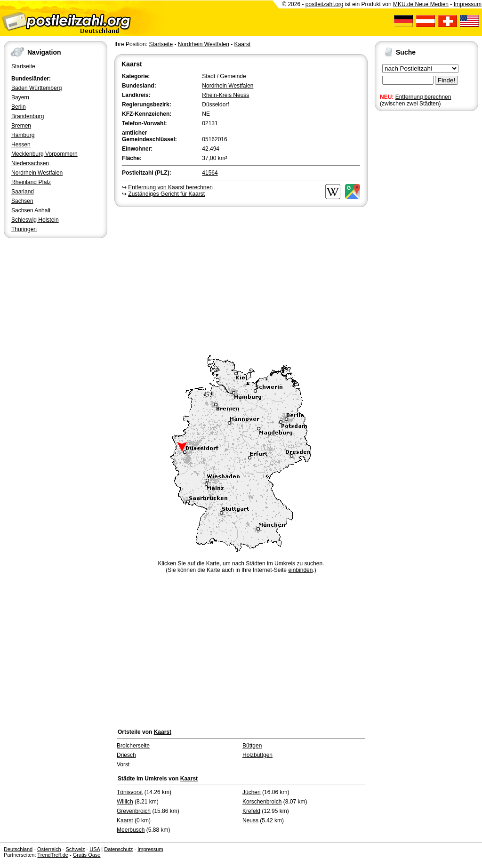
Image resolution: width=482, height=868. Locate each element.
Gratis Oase (87, 855)
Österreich (49, 849)
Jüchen (252, 792)
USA (95, 849)
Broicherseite (133, 746)
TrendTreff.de (53, 855)
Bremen (21, 126)
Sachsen (22, 201)
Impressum (468, 4)
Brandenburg (28, 116)
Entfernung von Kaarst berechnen (170, 187)
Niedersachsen (30, 163)
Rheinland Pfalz (31, 182)
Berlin (19, 107)
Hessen (21, 145)
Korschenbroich (262, 802)
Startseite (23, 66)
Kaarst (243, 44)
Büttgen (252, 746)
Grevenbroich (134, 811)
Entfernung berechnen (423, 97)
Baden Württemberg (36, 88)
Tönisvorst (130, 792)
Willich (125, 802)
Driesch (126, 755)
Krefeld (251, 811)
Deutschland (18, 849)
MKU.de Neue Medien (421, 4)
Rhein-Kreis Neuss (225, 95)
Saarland (23, 192)
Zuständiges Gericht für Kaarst (166, 194)
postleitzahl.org (325, 4)
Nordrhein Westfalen (37, 173)
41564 (210, 173)
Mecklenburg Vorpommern (44, 154)
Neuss (250, 820)
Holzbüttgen (257, 755)
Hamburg (23, 135)
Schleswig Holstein (35, 220)
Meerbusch (131, 830)
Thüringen (24, 229)
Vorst (123, 764)
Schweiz (75, 849)
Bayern (20, 97)
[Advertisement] (241, 280)
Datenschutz (118, 849)
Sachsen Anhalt (31, 210)
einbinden (300, 570)
